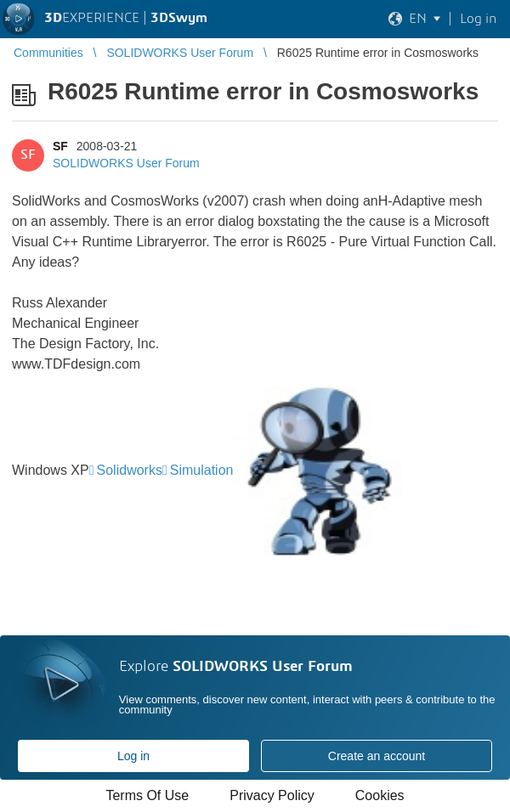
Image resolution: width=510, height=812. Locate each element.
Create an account (377, 756)
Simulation (202, 470)
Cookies (380, 795)
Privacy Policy (272, 795)
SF (60, 146)
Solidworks (130, 470)
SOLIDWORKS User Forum (126, 163)
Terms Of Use (147, 795)
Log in (133, 756)
